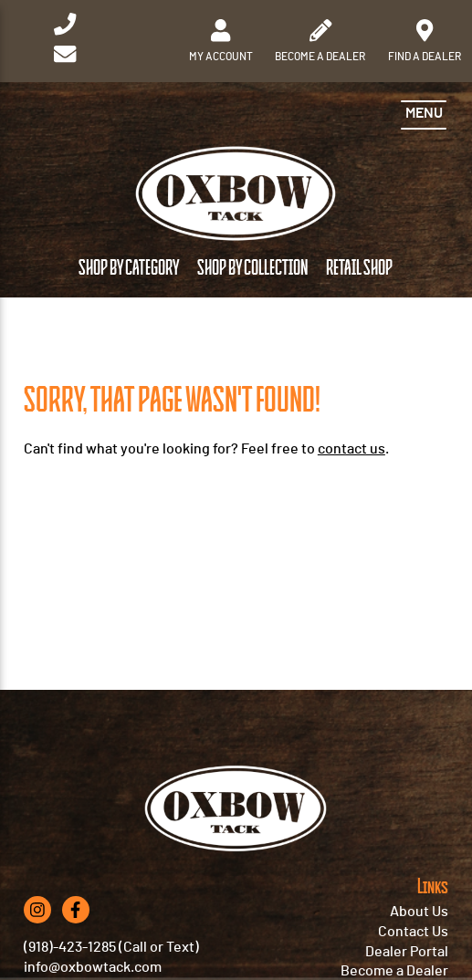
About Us (419, 912)
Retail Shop (359, 268)
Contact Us (413, 932)
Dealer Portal (407, 952)
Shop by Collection (252, 268)
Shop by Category (129, 268)
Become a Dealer (394, 971)
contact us (351, 449)
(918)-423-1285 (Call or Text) (111, 947)
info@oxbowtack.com (93, 967)
